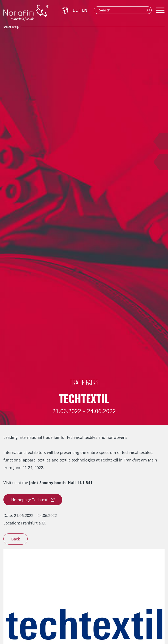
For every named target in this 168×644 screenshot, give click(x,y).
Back (16, 539)
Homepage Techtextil (30, 500)
